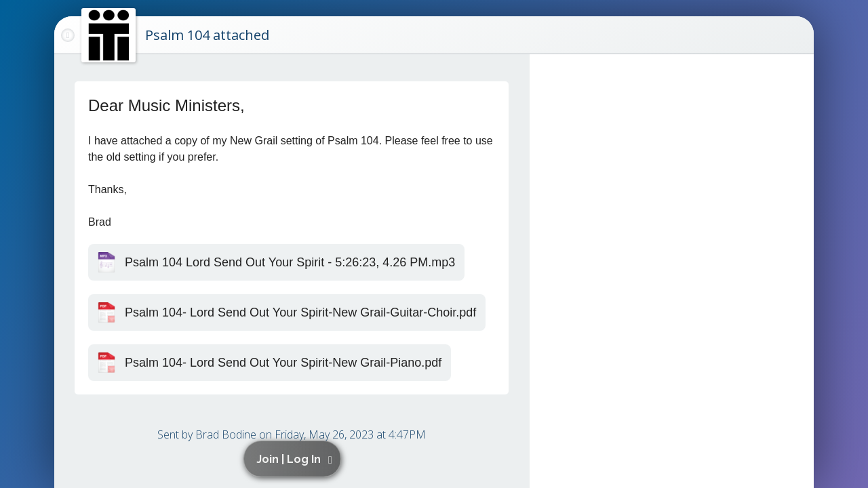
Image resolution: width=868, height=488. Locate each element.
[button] (295, 459)
